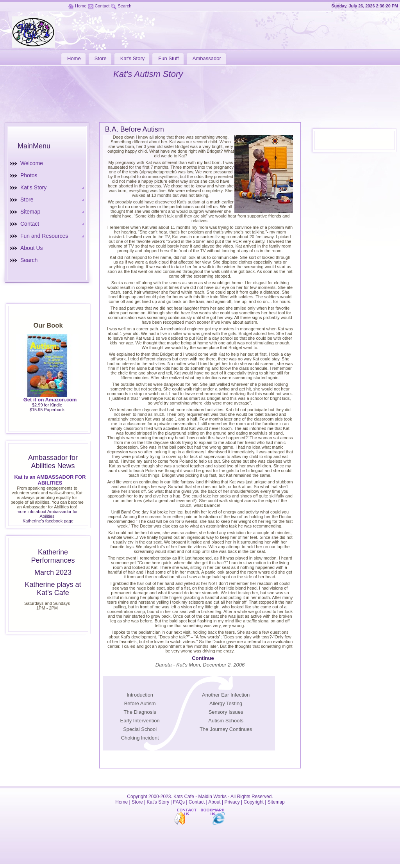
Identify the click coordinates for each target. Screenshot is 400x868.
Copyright (254, 802)
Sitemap (30, 212)
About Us (32, 248)
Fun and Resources (44, 236)
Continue (203, 658)
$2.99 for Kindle (47, 405)
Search (124, 6)
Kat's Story (33, 187)
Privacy (232, 802)
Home (81, 6)
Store (27, 200)
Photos (29, 175)
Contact (102, 6)
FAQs (179, 802)
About (214, 802)
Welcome (32, 163)
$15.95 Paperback (47, 410)
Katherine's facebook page (48, 521)
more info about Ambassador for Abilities (47, 514)
